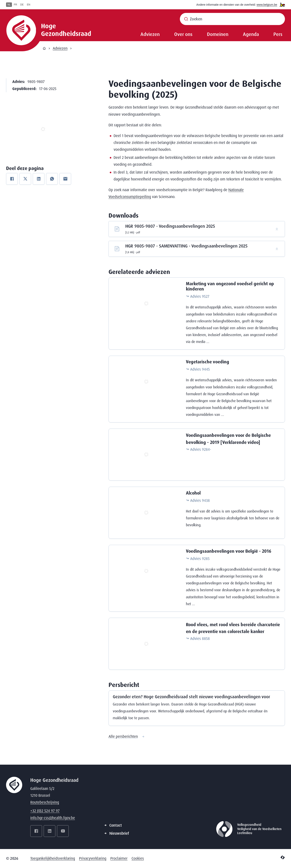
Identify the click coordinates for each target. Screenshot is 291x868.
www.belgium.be (267, 5)
